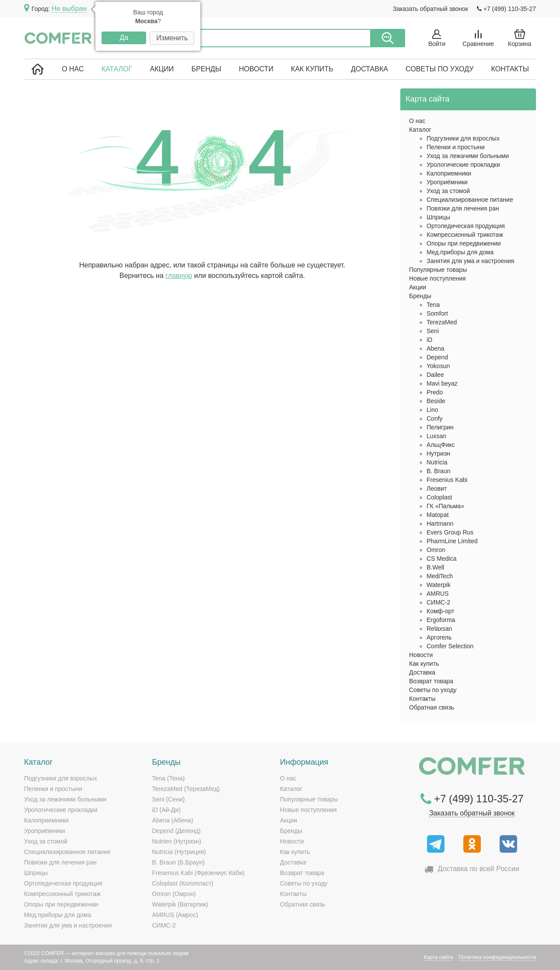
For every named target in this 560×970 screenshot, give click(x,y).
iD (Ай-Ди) (167, 810)
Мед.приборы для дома (460, 252)
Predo (435, 392)
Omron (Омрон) (174, 894)
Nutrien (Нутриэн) (177, 841)
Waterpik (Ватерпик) (180, 904)
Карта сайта (438, 957)
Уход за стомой (448, 191)
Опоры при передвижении (464, 243)
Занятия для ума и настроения (470, 261)
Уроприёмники (447, 182)
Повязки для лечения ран (463, 208)
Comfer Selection (450, 646)
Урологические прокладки (463, 165)
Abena (435, 348)
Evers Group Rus (450, 532)
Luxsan (436, 436)
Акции (162, 69)
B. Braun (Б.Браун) (178, 862)
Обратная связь (432, 707)
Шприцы (438, 217)
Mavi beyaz (442, 383)
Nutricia (437, 462)
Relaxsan (439, 629)
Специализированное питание (470, 200)
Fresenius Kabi (447, 480)
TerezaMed (442, 322)
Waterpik (439, 585)
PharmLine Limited (452, 541)
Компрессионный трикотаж (465, 235)
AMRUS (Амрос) (175, 915)
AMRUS (438, 594)
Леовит (437, 489)
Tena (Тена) (169, 778)
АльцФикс (441, 445)
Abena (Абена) (173, 820)
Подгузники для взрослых (463, 138)
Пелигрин (440, 427)
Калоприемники (449, 173)
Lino (432, 410)
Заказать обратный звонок (430, 9)
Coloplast (439, 497)
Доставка (369, 69)
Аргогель (439, 637)
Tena (433, 305)
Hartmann (440, 524)
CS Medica (441, 559)
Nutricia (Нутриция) (179, 852)
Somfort (437, 313)
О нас (73, 69)
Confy (435, 418)
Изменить (172, 38)
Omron (436, 550)
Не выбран (69, 9)
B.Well (435, 567)
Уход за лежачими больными (468, 156)
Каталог (117, 69)
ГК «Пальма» (445, 506)
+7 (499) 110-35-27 (506, 9)
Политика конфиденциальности (497, 957)
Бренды (206, 69)
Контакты (510, 69)
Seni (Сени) (169, 799)
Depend (437, 357)
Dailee (435, 375)
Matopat (438, 515)
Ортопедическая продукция (466, 226)
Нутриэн (438, 453)
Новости (256, 69)
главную (179, 276)
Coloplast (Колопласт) (183, 883)
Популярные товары (438, 270)
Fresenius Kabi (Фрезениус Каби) (199, 873)
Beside (436, 401)
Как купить (312, 69)
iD (429, 340)
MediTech (440, 576)
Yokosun (438, 366)
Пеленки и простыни (456, 147)
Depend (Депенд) (177, 831)
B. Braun (438, 471)
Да (124, 37)
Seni (433, 331)
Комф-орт (440, 611)
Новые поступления (437, 278)
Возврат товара (431, 681)
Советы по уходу (439, 69)
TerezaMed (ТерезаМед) (186, 789)
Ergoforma (441, 620)
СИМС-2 (438, 602)
